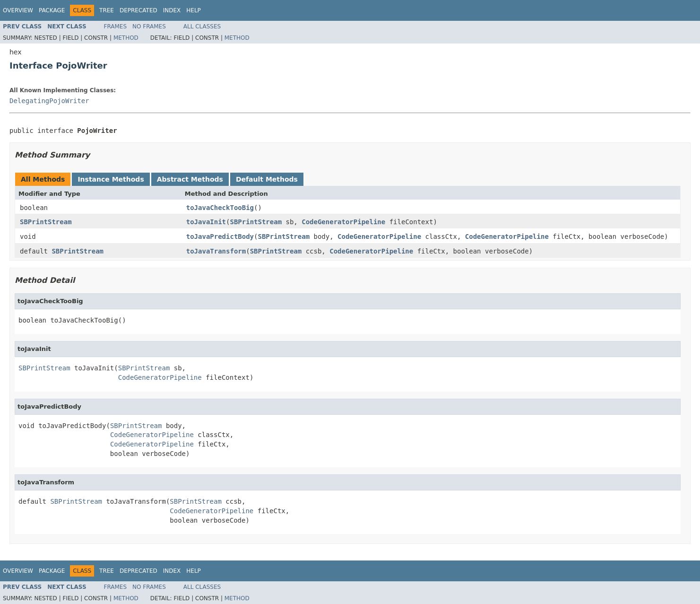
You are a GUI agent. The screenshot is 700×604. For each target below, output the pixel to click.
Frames (116, 26)
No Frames (149, 26)
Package (52, 10)
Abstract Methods (190, 179)
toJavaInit (206, 222)
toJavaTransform (216, 251)
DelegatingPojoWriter (49, 101)
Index (172, 10)
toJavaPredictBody (220, 236)
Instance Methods (111, 179)
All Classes (202, 26)
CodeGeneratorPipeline (343, 222)
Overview (18, 10)
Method (126, 38)
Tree (107, 10)
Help (194, 10)
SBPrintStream (46, 222)
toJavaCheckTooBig (220, 208)
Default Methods (267, 179)
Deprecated (138, 10)
